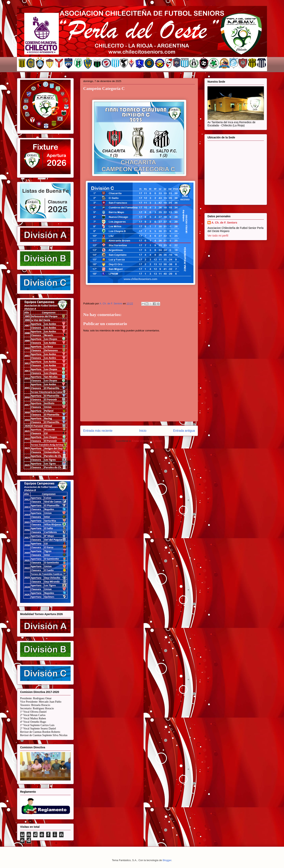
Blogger (167, 860)
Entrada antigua (184, 431)
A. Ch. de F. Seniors (224, 223)
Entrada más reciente (98, 431)
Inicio (143, 431)
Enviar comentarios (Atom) (147, 441)
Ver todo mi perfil (218, 236)
